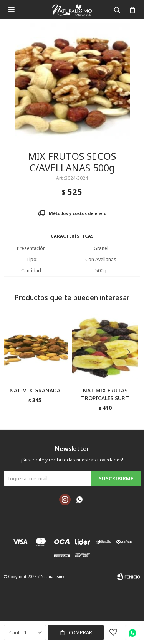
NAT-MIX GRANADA (35, 390)
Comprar (80, 632)
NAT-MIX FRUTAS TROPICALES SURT (105, 394)
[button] (131, 368)
